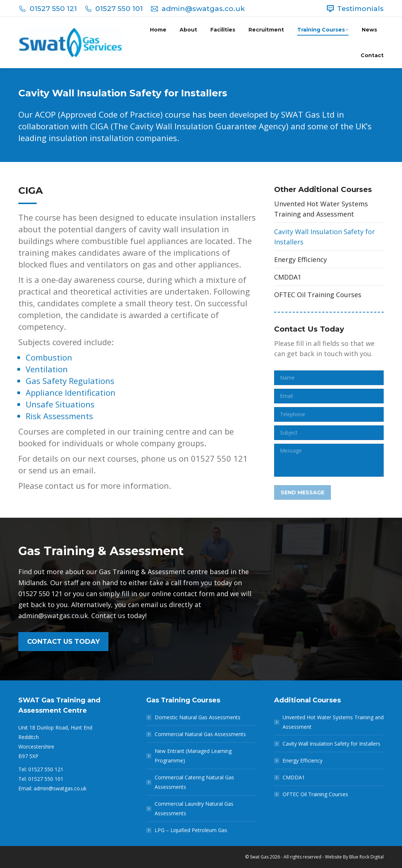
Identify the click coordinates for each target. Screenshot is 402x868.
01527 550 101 (114, 9)
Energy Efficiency (300, 259)
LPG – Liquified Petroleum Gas (191, 830)
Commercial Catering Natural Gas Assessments (194, 782)
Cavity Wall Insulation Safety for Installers (324, 237)
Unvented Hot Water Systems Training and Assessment (321, 209)
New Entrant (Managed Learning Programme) (193, 756)
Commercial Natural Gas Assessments (200, 734)
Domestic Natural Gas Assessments (198, 717)
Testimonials (355, 9)
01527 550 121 (48, 9)
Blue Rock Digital (366, 857)
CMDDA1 (288, 277)
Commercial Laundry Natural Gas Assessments (194, 808)
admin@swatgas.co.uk (198, 9)
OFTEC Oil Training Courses (318, 295)
